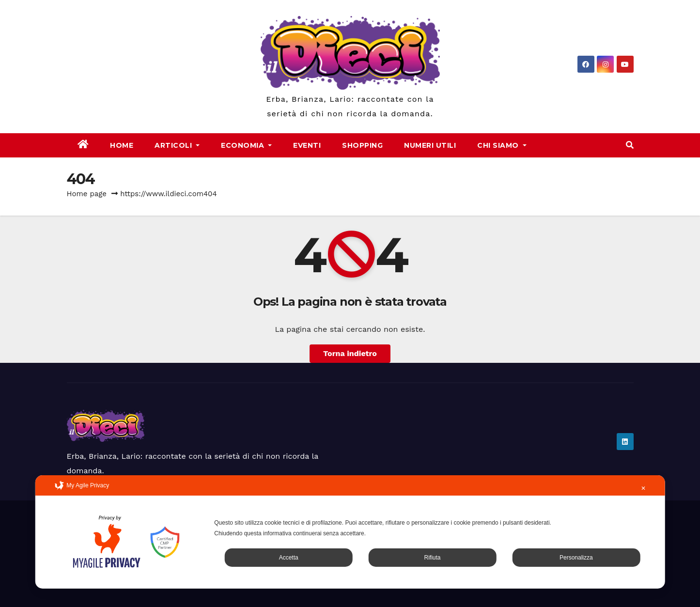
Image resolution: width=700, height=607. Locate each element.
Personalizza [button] (576, 558)
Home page (87, 194)
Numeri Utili (430, 145)
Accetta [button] (289, 558)
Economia (246, 145)
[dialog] (350, 532)
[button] (630, 145)
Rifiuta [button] (432, 558)
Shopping (362, 145)
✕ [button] (643, 488)
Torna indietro (350, 353)
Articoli (177, 145)
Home (122, 145)
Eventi (307, 145)
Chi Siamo (502, 145)
